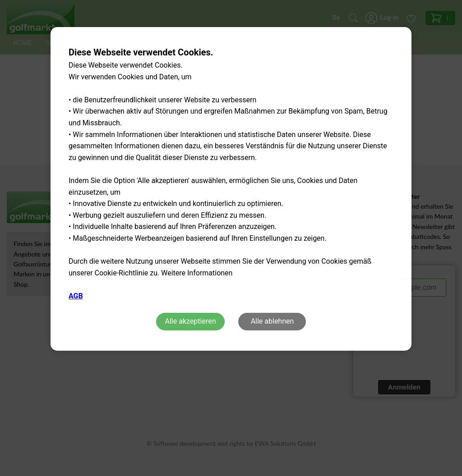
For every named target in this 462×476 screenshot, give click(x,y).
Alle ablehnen (273, 321)
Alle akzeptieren (191, 321)
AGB (76, 296)
